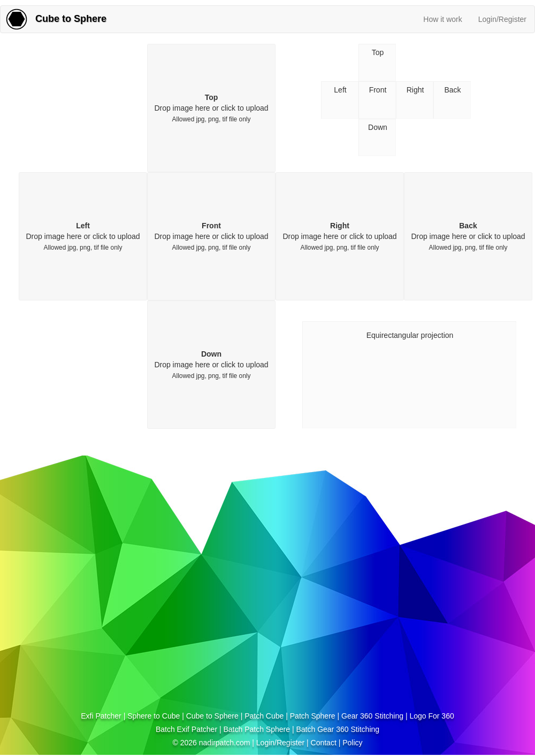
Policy (352, 743)
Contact (324, 743)
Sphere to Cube (154, 716)
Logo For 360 (431, 716)
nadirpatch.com (225, 743)
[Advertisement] (114, 629)
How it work (442, 19)
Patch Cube (264, 716)
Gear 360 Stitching (372, 716)
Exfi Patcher (101, 716)
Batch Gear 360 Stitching (338, 729)
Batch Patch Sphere (257, 729)
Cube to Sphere (212, 716)
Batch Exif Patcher (186, 729)
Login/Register (502, 19)
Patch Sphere (313, 716)
